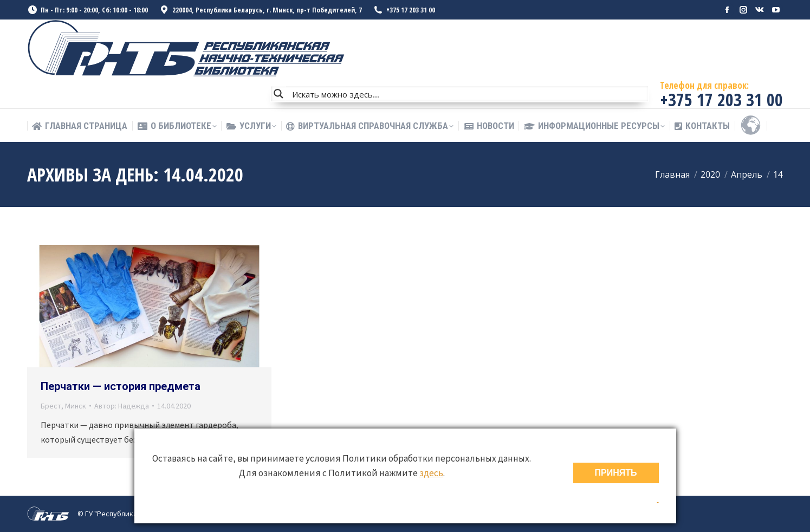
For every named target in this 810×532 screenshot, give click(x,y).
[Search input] (468, 94)
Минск (76, 406)
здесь (431, 473)
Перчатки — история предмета (121, 386)
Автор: (122, 406)
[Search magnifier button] (278, 94)
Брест (51, 406)
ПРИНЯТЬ (616, 473)
